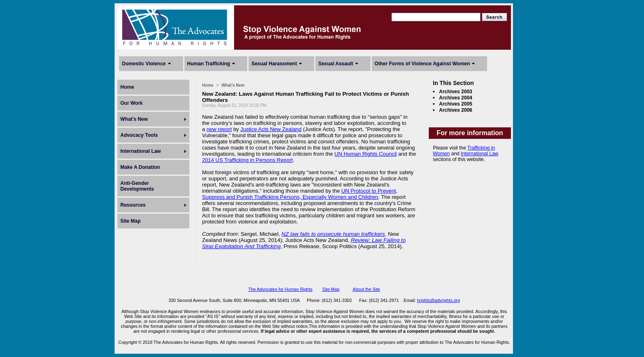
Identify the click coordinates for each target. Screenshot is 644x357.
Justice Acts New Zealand (271, 129)
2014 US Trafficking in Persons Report (247, 160)
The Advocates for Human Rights (280, 289)
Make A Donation (140, 167)
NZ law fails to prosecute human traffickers (333, 234)
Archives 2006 (456, 110)
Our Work (131, 103)
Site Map (130, 221)
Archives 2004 (456, 98)
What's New (134, 119)
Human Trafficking (209, 64)
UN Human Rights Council (366, 154)
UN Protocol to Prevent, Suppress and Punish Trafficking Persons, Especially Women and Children (300, 194)
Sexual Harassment (274, 64)
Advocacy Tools (139, 135)
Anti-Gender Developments (137, 186)
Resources (133, 205)
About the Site (367, 289)
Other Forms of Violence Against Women (422, 64)
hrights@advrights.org (438, 300)
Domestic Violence (144, 64)
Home (127, 87)
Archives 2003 (456, 92)
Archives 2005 (456, 104)
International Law (141, 151)
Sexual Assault (336, 64)
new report (219, 129)
